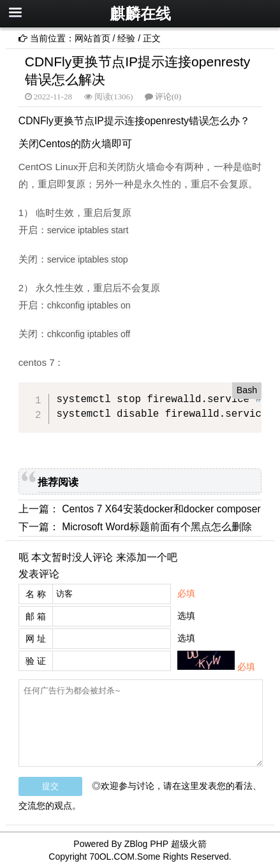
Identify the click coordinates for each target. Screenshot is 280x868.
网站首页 (92, 38)
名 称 (36, 594)
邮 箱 (36, 616)
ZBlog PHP (146, 844)
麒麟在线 (140, 14)
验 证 (36, 661)
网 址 (36, 639)
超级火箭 (189, 844)
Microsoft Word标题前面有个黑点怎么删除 (157, 527)
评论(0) (168, 97)
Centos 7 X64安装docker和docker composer (161, 509)
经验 (126, 38)
